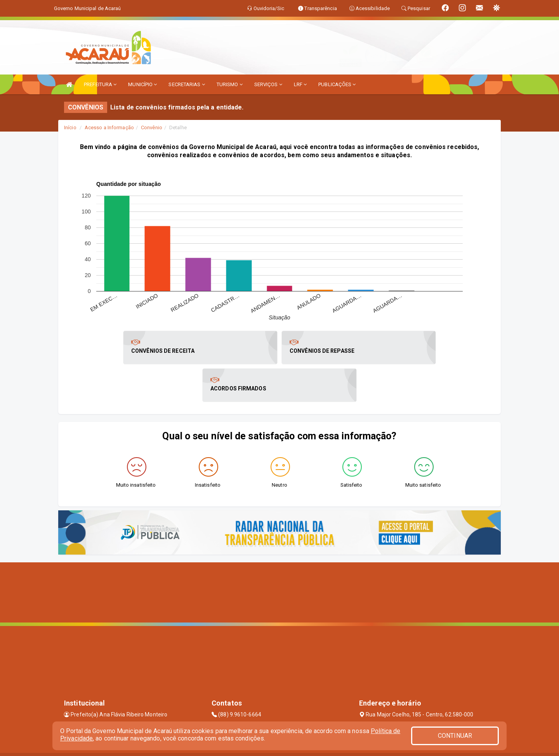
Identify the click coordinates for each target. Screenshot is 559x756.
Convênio (152, 127)
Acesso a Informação (109, 127)
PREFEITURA (100, 84)
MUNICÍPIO (142, 84)
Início (70, 127)
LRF (300, 84)
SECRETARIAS (187, 84)
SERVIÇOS (268, 84)
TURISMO (230, 84)
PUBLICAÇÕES (337, 84)
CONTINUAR (455, 736)
